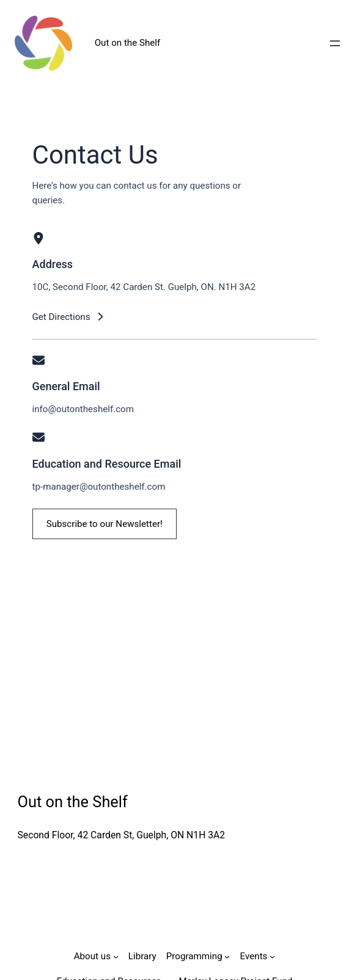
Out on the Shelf (128, 43)
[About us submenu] (116, 956)
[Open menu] (335, 43)
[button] (68, 317)
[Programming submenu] (227, 956)
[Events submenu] (272, 956)
